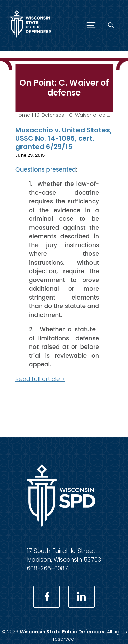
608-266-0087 (47, 568)
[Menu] (91, 25)
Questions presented (46, 169)
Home (23, 115)
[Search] (111, 25)
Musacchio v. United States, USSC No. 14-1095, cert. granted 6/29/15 (63, 138)
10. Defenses (49, 115)
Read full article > (40, 379)
